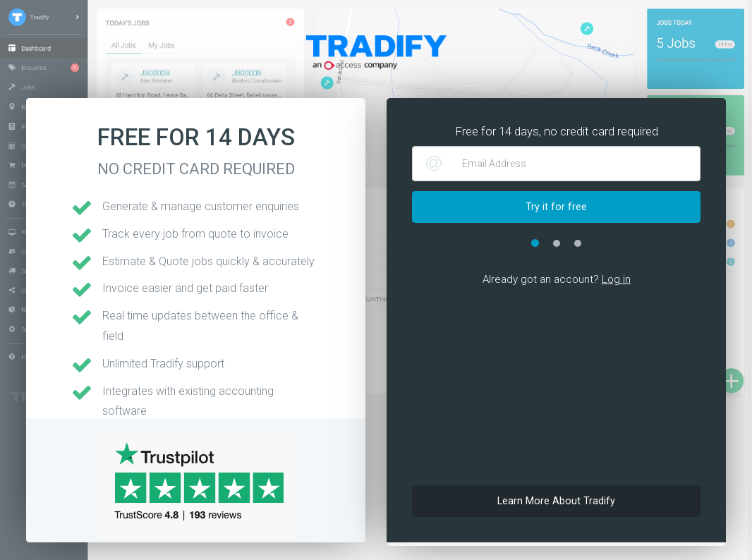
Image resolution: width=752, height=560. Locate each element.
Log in (616, 279)
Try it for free (556, 207)
